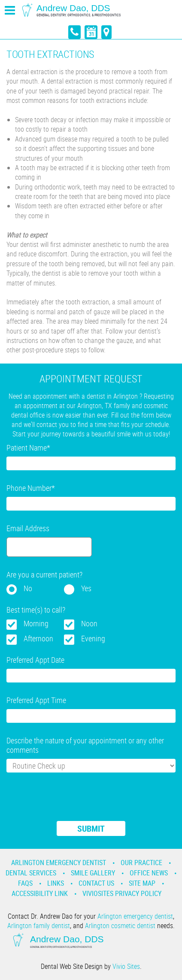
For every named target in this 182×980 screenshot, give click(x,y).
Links (56, 883)
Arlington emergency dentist (135, 916)
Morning (36, 623)
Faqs (25, 883)
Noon (89, 623)
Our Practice (141, 863)
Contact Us (96, 883)
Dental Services (31, 873)
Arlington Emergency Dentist (59, 863)
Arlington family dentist (39, 926)
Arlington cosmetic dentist (120, 926)
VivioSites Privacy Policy (122, 893)
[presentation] (72, 802)
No (28, 588)
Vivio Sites (126, 966)
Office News (149, 873)
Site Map (142, 883)
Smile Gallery (93, 873)
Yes (86, 588)
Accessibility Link (40, 893)
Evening (93, 638)
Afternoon (38, 638)
